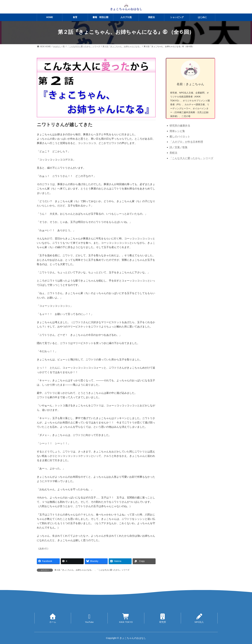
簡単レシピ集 (177, 131)
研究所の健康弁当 (180, 126)
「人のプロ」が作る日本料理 (186, 142)
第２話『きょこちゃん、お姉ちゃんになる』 (74, 570)
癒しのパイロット (180, 136)
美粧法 (173, 153)
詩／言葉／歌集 (179, 147)
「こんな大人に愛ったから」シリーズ (113, 570)
